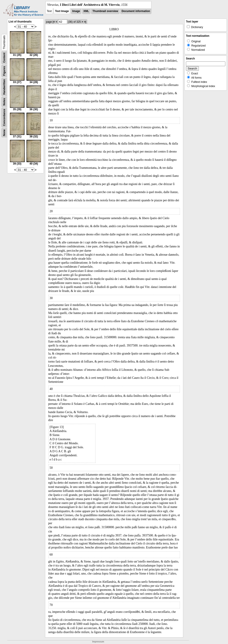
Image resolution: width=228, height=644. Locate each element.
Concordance (4, 117)
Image (76, 11)
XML (86, 11)
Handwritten (4, 87)
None (4, 133)
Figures (4, 71)
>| (85, 22)
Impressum (98, 642)
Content (4, 58)
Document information (136, 11)
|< (54, 22)
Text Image (62, 11)
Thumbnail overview (105, 11)
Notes (4, 102)
